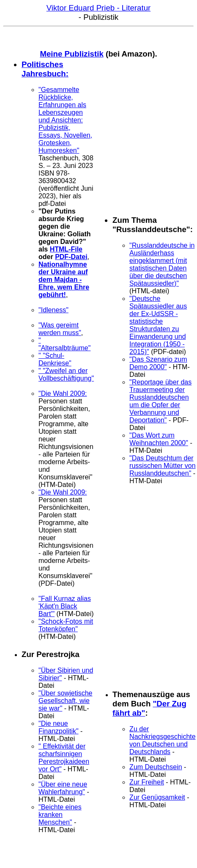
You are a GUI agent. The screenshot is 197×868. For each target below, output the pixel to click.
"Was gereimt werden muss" (60, 329)
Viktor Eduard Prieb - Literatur (98, 8)
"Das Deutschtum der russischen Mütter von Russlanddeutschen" (163, 466)
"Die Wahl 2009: (63, 393)
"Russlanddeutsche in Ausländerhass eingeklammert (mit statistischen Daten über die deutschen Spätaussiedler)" (162, 264)
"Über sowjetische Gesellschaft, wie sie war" (66, 701)
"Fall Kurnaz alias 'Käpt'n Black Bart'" (65, 606)
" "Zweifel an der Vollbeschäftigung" (66, 375)
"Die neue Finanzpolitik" (59, 727)
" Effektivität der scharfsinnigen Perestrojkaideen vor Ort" (64, 758)
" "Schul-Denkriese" (55, 359)
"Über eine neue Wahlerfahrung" (63, 788)
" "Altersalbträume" (64, 344)
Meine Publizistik (71, 54)
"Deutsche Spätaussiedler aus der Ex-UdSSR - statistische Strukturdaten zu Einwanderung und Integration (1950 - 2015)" (158, 325)
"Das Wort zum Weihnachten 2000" (159, 439)
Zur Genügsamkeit (157, 797)
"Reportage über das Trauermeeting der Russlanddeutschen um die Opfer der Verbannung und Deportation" (160, 401)
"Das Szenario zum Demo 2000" (158, 363)
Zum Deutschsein (156, 767)
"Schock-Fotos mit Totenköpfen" (66, 625)
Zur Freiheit (147, 782)
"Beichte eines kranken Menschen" (60, 815)
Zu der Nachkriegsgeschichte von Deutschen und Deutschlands (163, 740)
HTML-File (66, 249)
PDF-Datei (71, 257)
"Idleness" (53, 310)
